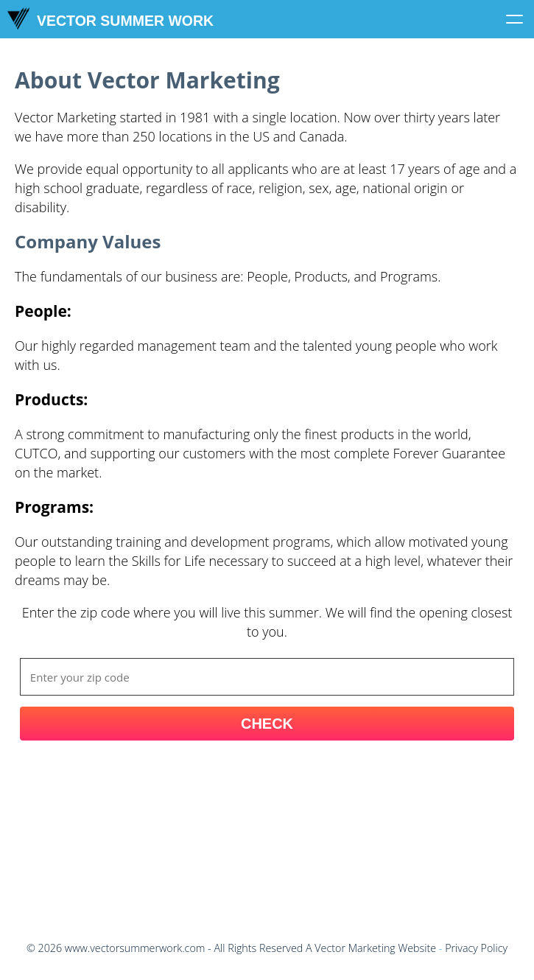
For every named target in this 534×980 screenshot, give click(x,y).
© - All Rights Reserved (165, 948)
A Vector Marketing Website (371, 948)
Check (267, 724)
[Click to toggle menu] (515, 19)
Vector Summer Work (110, 18)
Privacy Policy (476, 948)
